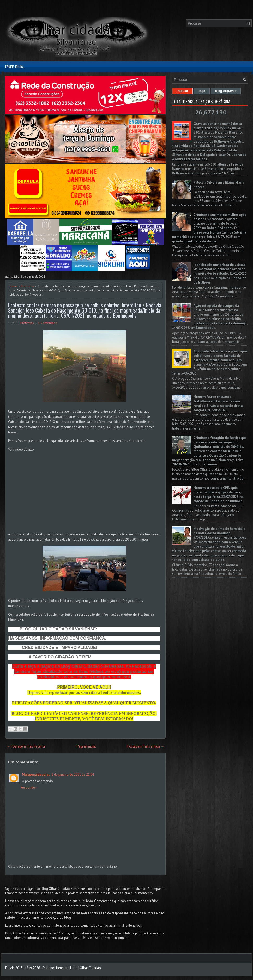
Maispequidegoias (36, 774)
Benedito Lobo (67, 968)
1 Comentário (48, 323)
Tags (202, 91)
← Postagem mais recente (26, 746)
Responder (28, 788)
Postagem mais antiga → (146, 746)
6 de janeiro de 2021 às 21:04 (73, 774)
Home (14, 286)
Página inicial (15, 66)
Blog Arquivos (226, 91)
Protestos (28, 286)
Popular (182, 91)
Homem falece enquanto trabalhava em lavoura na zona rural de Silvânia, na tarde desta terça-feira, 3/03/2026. (218, 403)
